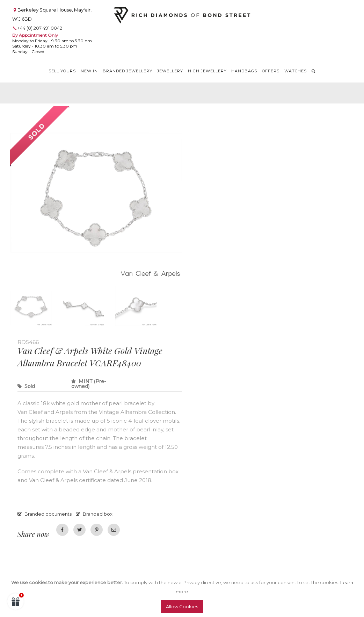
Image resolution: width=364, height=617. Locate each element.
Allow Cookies (182, 607)
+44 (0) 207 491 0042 (40, 28)
